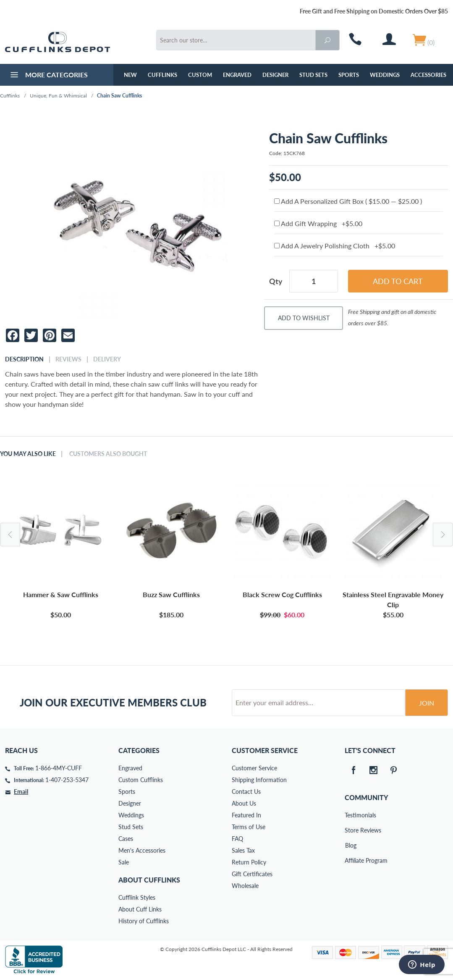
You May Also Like (28, 454)
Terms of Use (249, 827)
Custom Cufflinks (141, 780)
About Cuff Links (140, 909)
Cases (126, 839)
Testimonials (351, 815)
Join (427, 703)
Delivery (107, 359)
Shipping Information (259, 780)
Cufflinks (162, 75)
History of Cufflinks (144, 921)
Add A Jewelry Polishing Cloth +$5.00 (335, 246)
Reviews (68, 359)
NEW (130, 75)
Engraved (237, 75)
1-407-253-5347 (67, 780)
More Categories (48, 76)
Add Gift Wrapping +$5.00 (318, 223)
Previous (10, 535)
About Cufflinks (149, 880)
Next (443, 535)
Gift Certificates (252, 874)
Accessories (428, 75)
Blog (351, 845)
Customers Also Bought (108, 454)
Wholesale (245, 886)
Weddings (385, 75)
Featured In (246, 815)
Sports (349, 75)
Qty (276, 281)
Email (21, 792)
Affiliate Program (351, 860)
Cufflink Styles (137, 897)
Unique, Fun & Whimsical (58, 96)
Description (24, 359)
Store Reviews (351, 830)
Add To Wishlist (304, 318)
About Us (244, 803)
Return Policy (249, 862)
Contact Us (246, 792)
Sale (124, 862)
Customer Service (254, 768)
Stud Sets (313, 75)
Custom (200, 75)
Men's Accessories (142, 850)
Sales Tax (243, 850)
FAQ (237, 839)
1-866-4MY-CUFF (59, 768)
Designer (275, 75)
